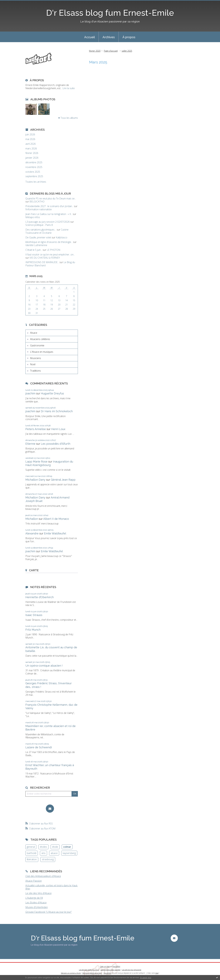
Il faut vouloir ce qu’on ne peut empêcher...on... (50, 255)
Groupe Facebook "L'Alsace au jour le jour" (49, 912)
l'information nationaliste (39, 209)
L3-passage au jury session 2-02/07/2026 (48, 222)
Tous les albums (69, 118)
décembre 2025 (34, 162)
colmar (67, 847)
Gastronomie (37, 345)
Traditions (35, 371)
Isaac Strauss (34, 615)
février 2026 (32, 153)
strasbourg (48, 859)
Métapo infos (33, 217)
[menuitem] (90, 37)
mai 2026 (30, 139)
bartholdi (32, 853)
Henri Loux (58, 429)
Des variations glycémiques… (41, 230)
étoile (55, 847)
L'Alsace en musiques (42, 352)
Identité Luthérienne (36, 245)
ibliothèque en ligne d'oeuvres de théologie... (49, 242)
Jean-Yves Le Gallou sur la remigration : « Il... (49, 214)
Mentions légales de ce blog (92, 973)
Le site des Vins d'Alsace (38, 893)
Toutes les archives (36, 182)
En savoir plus (146, 978)
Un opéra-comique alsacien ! (44, 666)
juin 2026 (30, 135)
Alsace (34, 333)
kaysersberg (69, 853)
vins (43, 853)
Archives (109, 37)
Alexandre (32, 533)
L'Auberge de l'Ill (34, 898)
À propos (129, 37)
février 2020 (95, 51)
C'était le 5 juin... (34, 250)
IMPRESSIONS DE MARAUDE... (42, 262)
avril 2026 (31, 144)
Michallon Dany (35, 480)
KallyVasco (62, 237)
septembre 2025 (34, 176)
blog (157, 973)
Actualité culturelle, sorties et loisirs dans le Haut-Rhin (52, 887)
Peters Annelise (36, 429)
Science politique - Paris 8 (39, 225)
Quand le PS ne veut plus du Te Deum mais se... (51, 198)
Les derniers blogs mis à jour (89, 970)
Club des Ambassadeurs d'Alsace (43, 876)
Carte (34, 570)
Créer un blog (105, 966)
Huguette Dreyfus (52, 393)
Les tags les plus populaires (132, 970)
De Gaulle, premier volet (38, 237)
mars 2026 (31, 149)
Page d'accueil (111, 51)
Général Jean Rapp (63, 480)
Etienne (30, 444)
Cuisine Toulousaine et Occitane (47, 231)
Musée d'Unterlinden (37, 907)
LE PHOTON (54, 250)
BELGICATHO (37, 201)
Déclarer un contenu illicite (71, 973)
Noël (33, 364)
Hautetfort (116, 966)
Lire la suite (69, 88)
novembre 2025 (34, 167)
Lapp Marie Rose (36, 462)
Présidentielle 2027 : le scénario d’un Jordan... (49, 206)
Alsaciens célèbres (40, 339)
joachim (30, 393)
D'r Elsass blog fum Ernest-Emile (110, 13)
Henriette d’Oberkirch (40, 597)
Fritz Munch (33, 630)
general (31, 847)
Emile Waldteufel (55, 533)
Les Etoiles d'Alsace (36, 903)
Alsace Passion (34, 881)
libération (32, 859)
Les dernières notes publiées (110, 970)
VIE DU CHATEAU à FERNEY (45, 258)
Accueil (90, 37)
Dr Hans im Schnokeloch (57, 411)
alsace (54, 853)
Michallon (32, 519)
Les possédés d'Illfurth (56, 444)
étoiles (43, 847)
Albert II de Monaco (56, 519)
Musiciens (36, 358)
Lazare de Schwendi (39, 747)
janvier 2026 (32, 158)
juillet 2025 (127, 51)
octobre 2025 (33, 172)
